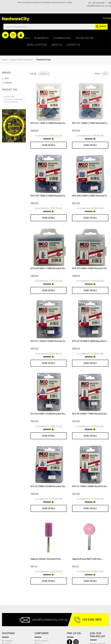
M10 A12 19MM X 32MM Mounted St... (49, 123)
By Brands (41, 38)
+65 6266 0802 (97, 3)
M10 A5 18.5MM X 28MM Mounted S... (90, 341)
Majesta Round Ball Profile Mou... (88, 559)
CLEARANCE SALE (62, 38)
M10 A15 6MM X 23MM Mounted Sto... (90, 268)
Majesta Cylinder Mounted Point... (46, 559)
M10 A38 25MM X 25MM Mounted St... (90, 196)
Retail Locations (37, 45)
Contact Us (73, 45)
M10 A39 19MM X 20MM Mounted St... (49, 196)
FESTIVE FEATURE (85, 38)
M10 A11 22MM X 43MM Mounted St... (49, 341)
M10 (7, 78)
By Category (22, 38)
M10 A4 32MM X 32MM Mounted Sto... (49, 414)
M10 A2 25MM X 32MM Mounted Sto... (49, 486)
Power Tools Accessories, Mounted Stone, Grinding (13, 99)
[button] (111, 15)
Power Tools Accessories (22, 60)
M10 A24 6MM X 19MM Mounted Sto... (49, 268)
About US (57, 45)
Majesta (8, 83)
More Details (48, 145)
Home (5, 60)
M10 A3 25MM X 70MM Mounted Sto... (90, 414)
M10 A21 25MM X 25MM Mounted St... (90, 123)
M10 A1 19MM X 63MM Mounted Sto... (90, 486)
